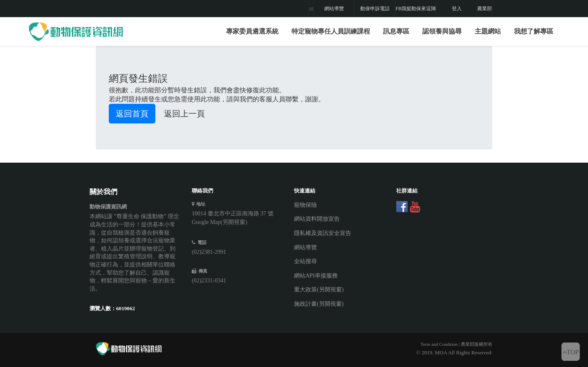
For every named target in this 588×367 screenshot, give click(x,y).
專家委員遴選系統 (252, 31)
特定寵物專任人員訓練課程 (331, 31)
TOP (571, 352)
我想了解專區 (534, 31)
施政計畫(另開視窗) (319, 304)
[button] (331, 31)
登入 (457, 9)
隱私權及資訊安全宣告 (323, 233)
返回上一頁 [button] (184, 114)
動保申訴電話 (375, 9)
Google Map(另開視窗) (220, 222)
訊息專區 (396, 31)
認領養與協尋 (442, 31)
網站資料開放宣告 (317, 219)
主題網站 (488, 31)
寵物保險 (305, 205)
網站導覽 (334, 9)
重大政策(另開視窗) (319, 290)
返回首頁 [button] (132, 114)
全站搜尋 (305, 261)
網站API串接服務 (316, 276)
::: (311, 9)
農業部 (485, 9)
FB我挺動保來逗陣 (416, 9)
